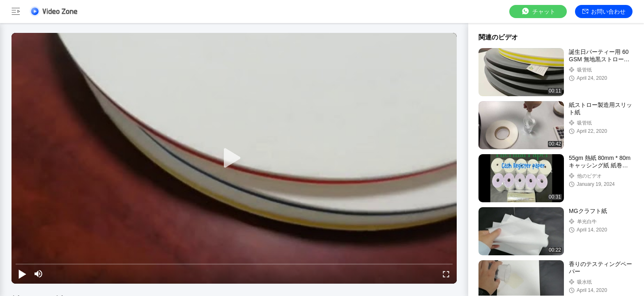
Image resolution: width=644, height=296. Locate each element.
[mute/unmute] (39, 274)
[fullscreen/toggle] (446, 274)
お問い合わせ (604, 12)
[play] (234, 158)
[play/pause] (22, 274)
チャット (538, 11)
